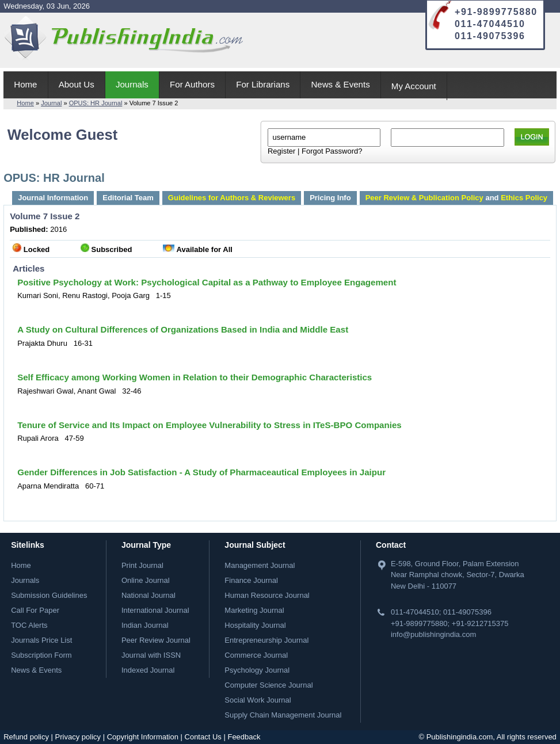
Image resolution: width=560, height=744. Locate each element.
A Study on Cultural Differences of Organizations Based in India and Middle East (183, 329)
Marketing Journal (254, 610)
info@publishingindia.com (433, 634)
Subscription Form (41, 655)
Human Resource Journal (267, 595)
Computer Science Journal (268, 685)
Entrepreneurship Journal (266, 640)
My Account (414, 86)
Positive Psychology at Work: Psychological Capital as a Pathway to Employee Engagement (207, 282)
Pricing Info (330, 198)
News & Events (340, 84)
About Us (77, 84)
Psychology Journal (257, 670)
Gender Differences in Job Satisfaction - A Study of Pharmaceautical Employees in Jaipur (201, 472)
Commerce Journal (256, 655)
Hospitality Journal (255, 625)
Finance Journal (251, 580)
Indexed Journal (148, 670)
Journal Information (53, 198)
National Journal (148, 595)
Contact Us (203, 737)
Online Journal (146, 580)
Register (281, 151)
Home (25, 84)
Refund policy (26, 737)
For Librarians (263, 84)
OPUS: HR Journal (96, 103)
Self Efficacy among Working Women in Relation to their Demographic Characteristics (195, 377)
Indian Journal (145, 625)
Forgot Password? (332, 151)
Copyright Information (143, 737)
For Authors (192, 84)
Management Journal (260, 565)
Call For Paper (35, 610)
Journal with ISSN (151, 655)
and (456, 198)
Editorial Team (128, 198)
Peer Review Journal (156, 640)
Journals (132, 84)
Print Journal (142, 565)
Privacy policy (78, 737)
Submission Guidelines (49, 595)
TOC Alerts (29, 625)
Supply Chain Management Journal (283, 715)
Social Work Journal (258, 700)
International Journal (155, 610)
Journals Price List (41, 640)
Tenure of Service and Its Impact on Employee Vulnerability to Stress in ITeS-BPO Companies (209, 425)
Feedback (244, 737)
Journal (51, 103)
